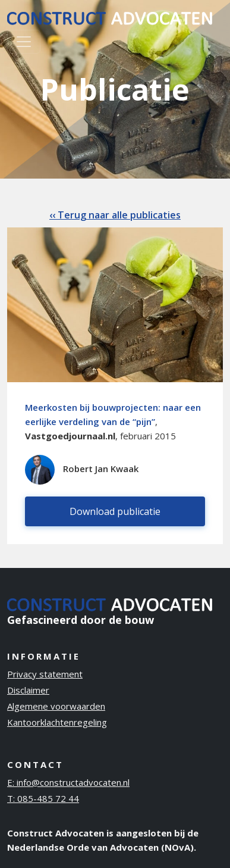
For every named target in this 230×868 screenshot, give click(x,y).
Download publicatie (115, 511)
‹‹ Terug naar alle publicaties (115, 215)
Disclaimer (28, 690)
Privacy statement (45, 674)
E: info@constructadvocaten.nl (68, 782)
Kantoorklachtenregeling (57, 722)
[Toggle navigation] (24, 42)
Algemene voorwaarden (56, 706)
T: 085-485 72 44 (43, 798)
